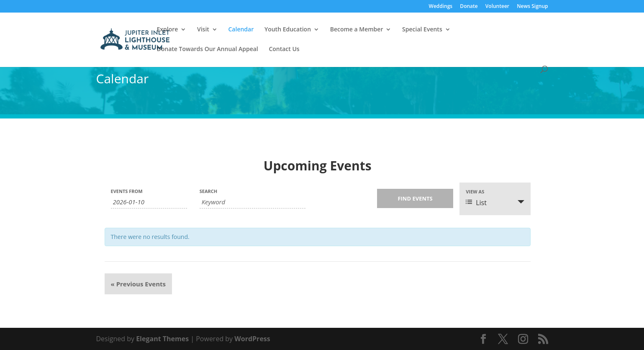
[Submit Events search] (415, 198)
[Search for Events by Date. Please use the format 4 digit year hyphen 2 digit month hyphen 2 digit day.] (149, 202)
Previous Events (138, 284)
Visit (203, 30)
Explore (168, 30)
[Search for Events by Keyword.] (253, 202)
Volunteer (497, 7)
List (476, 203)
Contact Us (284, 49)
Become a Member (357, 30)
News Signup (532, 7)
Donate (469, 7)
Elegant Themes (162, 339)
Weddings (441, 7)
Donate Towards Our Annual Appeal (208, 49)
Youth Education (288, 30)
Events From (127, 191)
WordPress (252, 339)
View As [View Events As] (475, 192)
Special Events (422, 30)
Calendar (241, 30)
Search (209, 191)
